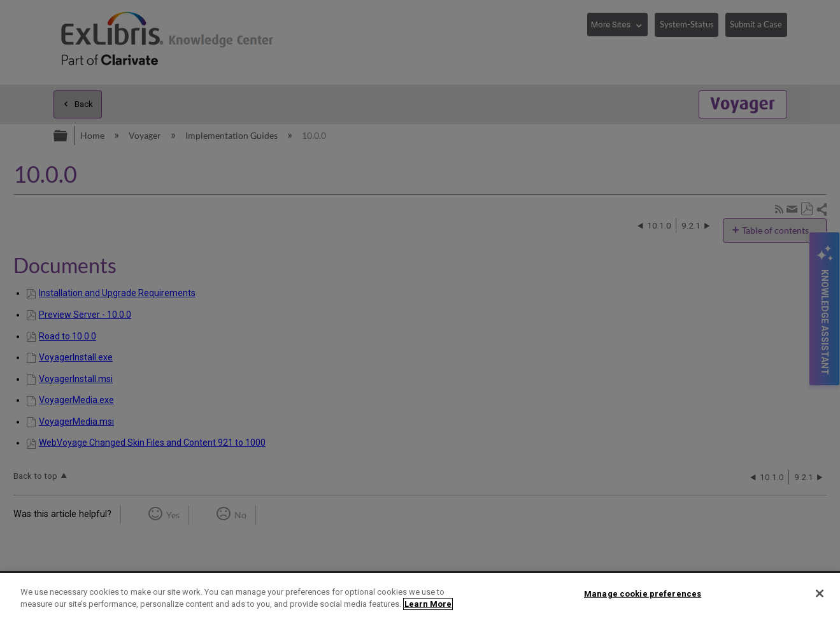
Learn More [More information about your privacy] (428, 604)
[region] (420, 595)
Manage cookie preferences (643, 594)
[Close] (820, 593)
